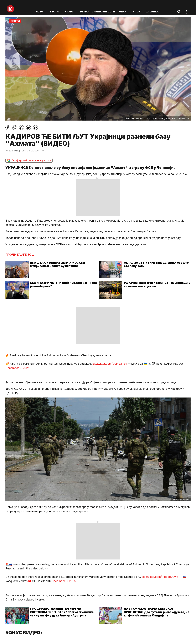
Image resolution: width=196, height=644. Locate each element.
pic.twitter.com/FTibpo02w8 (160, 577)
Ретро (84, 12)
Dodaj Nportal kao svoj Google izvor (29, 160)
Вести (54, 12)
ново (39, 12)
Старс (69, 12)
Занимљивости (103, 12)
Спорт (137, 12)
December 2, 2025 (17, 368)
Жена (122, 12)
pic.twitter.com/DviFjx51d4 (110, 364)
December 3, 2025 (64, 581)
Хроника (152, 12)
